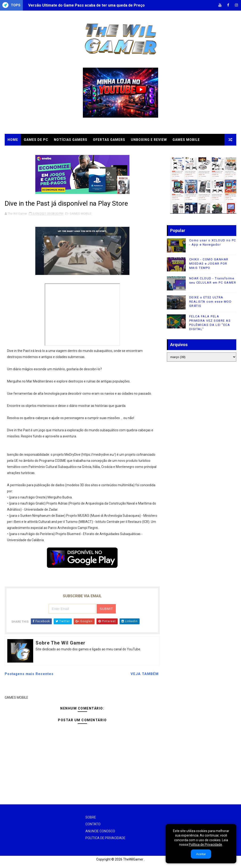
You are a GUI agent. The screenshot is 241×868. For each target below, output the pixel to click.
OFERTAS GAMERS (109, 140)
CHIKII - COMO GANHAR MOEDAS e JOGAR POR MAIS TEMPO (209, 264)
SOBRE (91, 817)
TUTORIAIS (49, 151)
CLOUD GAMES (21, 151)
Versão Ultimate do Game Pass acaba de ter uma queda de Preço (86, 5)
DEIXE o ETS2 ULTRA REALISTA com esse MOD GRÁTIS (211, 302)
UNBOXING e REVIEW (149, 140)
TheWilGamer (133, 859)
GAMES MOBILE (186, 140)
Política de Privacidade (205, 845)
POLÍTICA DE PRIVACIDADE (105, 838)
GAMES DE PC (36, 140)
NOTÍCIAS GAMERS (71, 140)
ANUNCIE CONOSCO (100, 831)
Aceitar (201, 854)
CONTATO (93, 824)
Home (13, 140)
